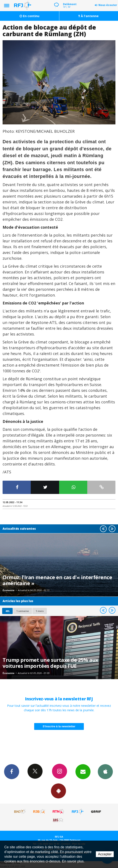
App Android (58, 791)
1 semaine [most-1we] (23, 611)
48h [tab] (7, 611)
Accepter (105, 854)
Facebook (12, 771)
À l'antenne (89, 16)
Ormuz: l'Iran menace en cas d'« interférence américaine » (57, 580)
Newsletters (83, 771)
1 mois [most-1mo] (40, 611)
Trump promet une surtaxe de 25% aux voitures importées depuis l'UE (50, 663)
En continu (29, 16)
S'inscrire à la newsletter (59, 726)
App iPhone (105, 771)
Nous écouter (108, 5)
